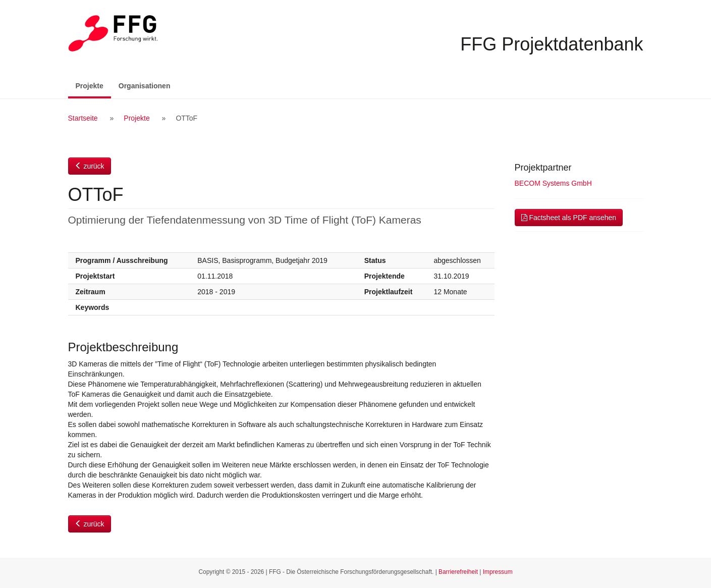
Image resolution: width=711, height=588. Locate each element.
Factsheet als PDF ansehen (569, 218)
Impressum (498, 572)
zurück (90, 166)
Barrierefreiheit (458, 572)
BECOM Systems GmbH (553, 183)
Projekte (93, 85)
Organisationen (145, 86)
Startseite (83, 118)
